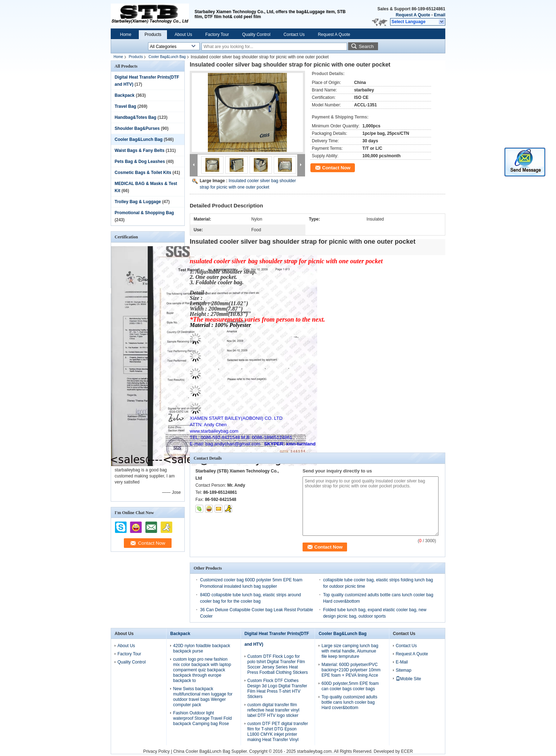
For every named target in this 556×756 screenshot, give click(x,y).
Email (440, 15)
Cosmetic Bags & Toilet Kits (143, 173)
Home (126, 35)
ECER (407, 751)
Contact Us (294, 35)
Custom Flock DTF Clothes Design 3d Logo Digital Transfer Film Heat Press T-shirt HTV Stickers (277, 689)
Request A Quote (413, 15)
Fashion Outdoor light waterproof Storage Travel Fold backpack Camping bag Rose (202, 718)
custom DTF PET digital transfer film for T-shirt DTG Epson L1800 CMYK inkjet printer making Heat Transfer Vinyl (278, 732)
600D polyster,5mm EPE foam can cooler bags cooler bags (350, 686)
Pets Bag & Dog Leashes (140, 162)
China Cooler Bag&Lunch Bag (202, 751)
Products (153, 35)
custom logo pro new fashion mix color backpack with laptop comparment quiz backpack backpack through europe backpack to (202, 670)
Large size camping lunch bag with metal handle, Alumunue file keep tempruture (350, 651)
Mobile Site (408, 679)
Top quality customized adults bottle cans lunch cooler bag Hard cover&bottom (349, 702)
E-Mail (402, 662)
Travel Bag (125, 106)
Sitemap (404, 670)
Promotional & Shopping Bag (144, 213)
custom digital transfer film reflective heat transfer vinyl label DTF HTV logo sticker (273, 710)
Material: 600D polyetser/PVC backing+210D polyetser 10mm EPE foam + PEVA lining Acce (351, 670)
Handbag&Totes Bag (135, 117)
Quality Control (256, 35)
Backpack (125, 95)
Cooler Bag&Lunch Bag (167, 57)
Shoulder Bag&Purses (137, 128)
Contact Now (336, 168)
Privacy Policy (156, 751)
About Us (183, 35)
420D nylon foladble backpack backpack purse (201, 648)
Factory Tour (217, 35)
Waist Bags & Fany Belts (140, 150)
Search (366, 46)
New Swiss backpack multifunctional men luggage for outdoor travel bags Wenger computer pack (203, 697)
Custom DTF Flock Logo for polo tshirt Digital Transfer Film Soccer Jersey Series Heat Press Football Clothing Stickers (278, 664)
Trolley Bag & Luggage (138, 202)
